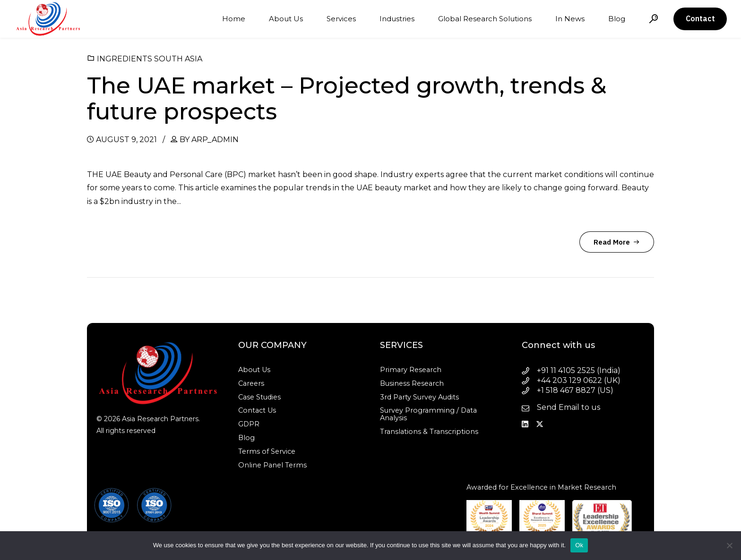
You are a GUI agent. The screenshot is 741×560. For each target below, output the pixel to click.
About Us (286, 19)
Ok (579, 545)
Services (341, 19)
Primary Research (411, 370)
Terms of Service (267, 451)
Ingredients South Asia (150, 59)
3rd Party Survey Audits (419, 397)
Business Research (412, 383)
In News (570, 19)
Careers (251, 383)
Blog (617, 19)
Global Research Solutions (485, 19)
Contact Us (257, 410)
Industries (397, 19)
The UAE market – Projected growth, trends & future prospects (347, 98)
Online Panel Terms (272, 465)
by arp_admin (209, 140)
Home (234, 19)
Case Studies (259, 397)
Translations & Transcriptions (429, 432)
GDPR (249, 424)
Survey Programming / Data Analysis (428, 414)
